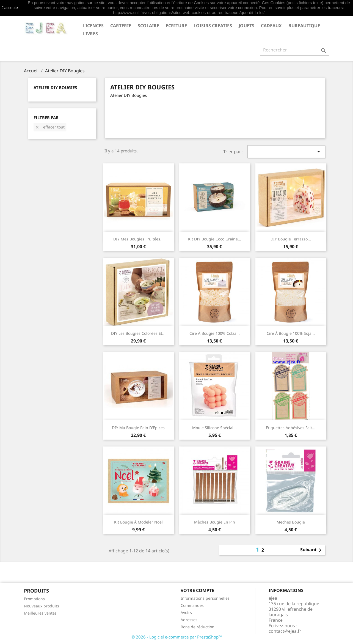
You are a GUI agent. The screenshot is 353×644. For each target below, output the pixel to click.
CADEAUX (271, 26)
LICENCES (93, 26)
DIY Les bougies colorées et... (138, 333)
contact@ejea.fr (285, 631)
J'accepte (10, 8)
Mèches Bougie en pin (215, 522)
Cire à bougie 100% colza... (215, 333)
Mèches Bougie (291, 522)
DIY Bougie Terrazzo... (291, 239)
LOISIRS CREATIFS (213, 26)
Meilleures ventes (40, 613)
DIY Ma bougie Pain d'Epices (138, 428)
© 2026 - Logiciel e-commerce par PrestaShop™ (177, 637)
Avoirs (186, 613)
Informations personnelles (205, 598)
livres (90, 34)
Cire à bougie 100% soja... (291, 333)
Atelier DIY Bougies (55, 87)
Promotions (34, 599)
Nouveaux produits (42, 606)
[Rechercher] (295, 50)
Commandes (192, 605)
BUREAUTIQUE (304, 26)
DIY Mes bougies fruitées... (138, 239)
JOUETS (246, 26)
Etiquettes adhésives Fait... (291, 428)
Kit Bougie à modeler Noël (138, 522)
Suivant (312, 550)
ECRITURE (176, 26)
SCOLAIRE (148, 26)
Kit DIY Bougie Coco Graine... (215, 239)
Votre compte (197, 590)
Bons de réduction (198, 627)
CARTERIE (121, 26)
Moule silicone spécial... (214, 428)
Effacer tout (50, 127)
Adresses (189, 620)
